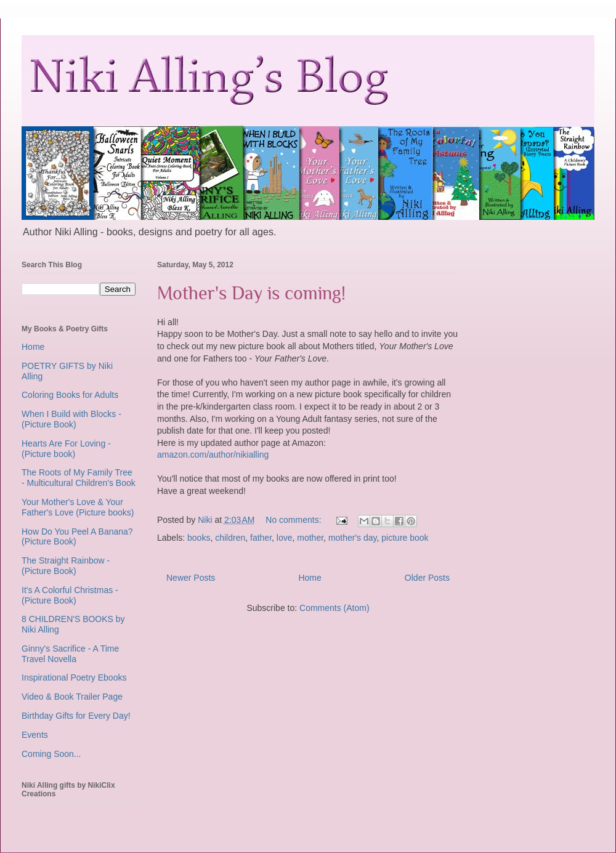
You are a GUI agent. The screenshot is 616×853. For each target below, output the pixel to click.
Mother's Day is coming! (251, 293)
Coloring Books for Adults (70, 395)
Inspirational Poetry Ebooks (74, 677)
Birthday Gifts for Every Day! (76, 716)
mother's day (353, 538)
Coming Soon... (51, 754)
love (285, 538)
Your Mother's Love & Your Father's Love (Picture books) (78, 507)
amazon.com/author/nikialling (213, 455)
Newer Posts (191, 578)
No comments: (294, 520)
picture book (405, 538)
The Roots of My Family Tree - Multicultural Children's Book (79, 478)
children (230, 538)
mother (310, 538)
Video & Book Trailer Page (72, 697)
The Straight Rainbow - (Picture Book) (66, 566)
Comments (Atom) (334, 608)
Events (35, 735)
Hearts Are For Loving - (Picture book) (66, 449)
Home (310, 578)
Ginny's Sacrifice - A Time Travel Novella (70, 654)
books (199, 538)
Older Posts (427, 578)
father (261, 538)
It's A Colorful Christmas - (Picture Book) (70, 595)
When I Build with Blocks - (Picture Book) (71, 419)
